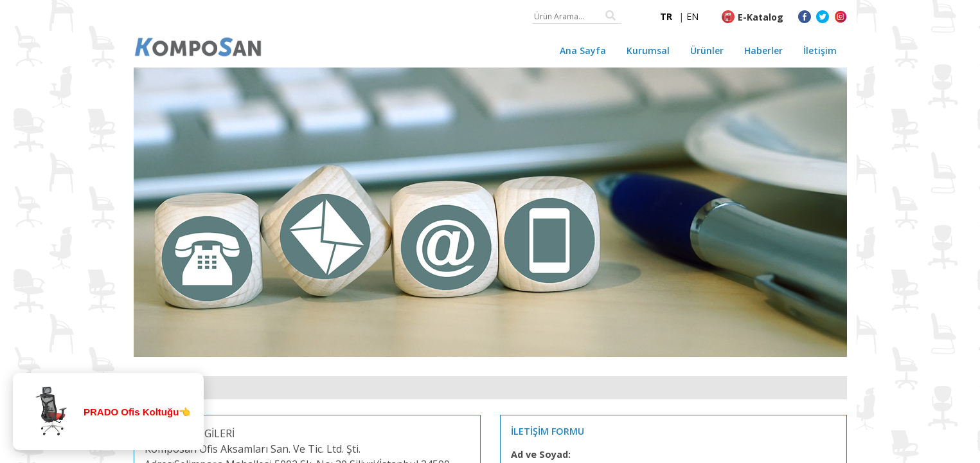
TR (666, 16)
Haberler (763, 50)
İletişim (820, 50)
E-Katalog (761, 17)
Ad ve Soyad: (541, 454)
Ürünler (707, 50)
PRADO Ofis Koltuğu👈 (137, 412)
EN (692, 16)
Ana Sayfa (583, 50)
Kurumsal (648, 50)
